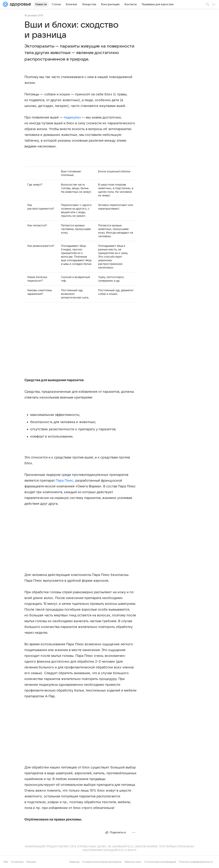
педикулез (72, 117)
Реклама (31, 862)
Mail (6, 862)
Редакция (74, 862)
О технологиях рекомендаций (160, 862)
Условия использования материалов (102, 862)
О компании (17, 862)
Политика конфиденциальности (196, 862)
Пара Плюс (65, 480)
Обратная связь (133, 862)
